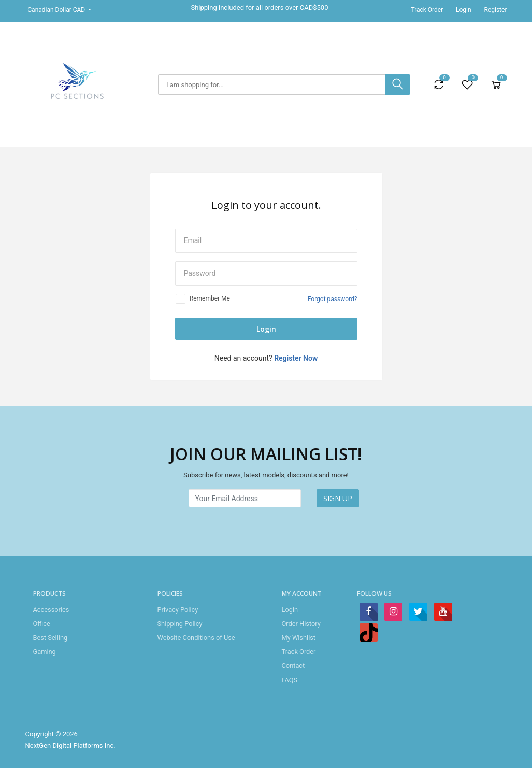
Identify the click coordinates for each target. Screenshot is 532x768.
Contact (293, 666)
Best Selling (51, 638)
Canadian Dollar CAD (57, 10)
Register (495, 10)
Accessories (51, 610)
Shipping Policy (180, 624)
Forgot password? (333, 299)
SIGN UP (338, 498)
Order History (301, 624)
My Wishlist (299, 638)
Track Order (427, 10)
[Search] (272, 84)
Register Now (296, 358)
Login (464, 10)
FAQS (290, 680)
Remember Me (210, 298)
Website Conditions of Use (196, 638)
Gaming (45, 652)
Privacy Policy (178, 610)
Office (42, 624)
